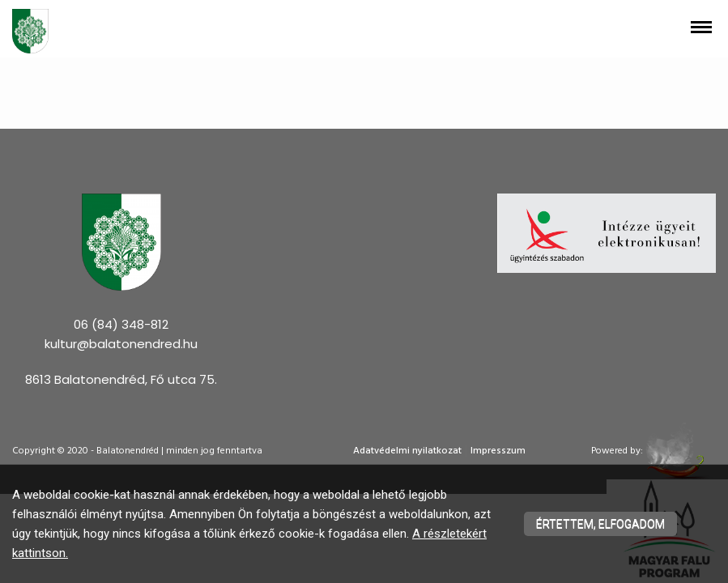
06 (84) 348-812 (121, 324)
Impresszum (498, 451)
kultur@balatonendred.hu (121, 344)
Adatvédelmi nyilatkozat (407, 451)
